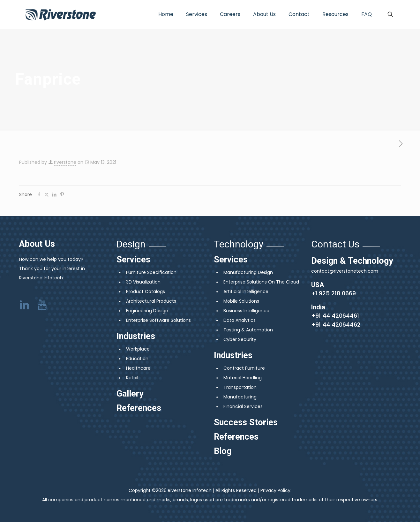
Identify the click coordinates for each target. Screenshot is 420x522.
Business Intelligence (246, 311)
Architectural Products (151, 301)
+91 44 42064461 (335, 316)
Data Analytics (240, 320)
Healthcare (138, 368)
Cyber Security (240, 339)
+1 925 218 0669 (334, 293)
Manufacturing (240, 397)
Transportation (240, 387)
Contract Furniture (244, 368)
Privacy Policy (275, 490)
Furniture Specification (151, 272)
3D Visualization (143, 282)
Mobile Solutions (241, 301)
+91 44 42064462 (336, 325)
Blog (223, 451)
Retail (132, 378)
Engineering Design (147, 311)
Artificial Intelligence (246, 291)
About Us (37, 244)
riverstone (65, 162)
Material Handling (243, 378)
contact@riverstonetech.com (345, 271)
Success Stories (246, 422)
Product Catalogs (146, 291)
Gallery (130, 394)
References (139, 408)
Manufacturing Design (248, 272)
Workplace (138, 349)
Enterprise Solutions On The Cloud (261, 282)
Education (137, 359)
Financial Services (243, 406)
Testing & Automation (248, 330)
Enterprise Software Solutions (158, 320)
